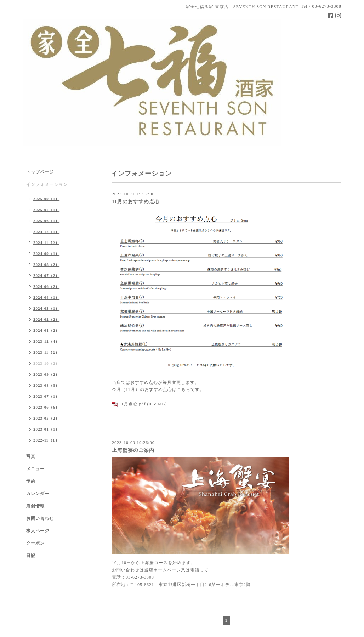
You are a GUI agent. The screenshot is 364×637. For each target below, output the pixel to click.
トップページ (40, 172)
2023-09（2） (46, 374)
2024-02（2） (46, 319)
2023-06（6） (46, 407)
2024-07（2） (46, 275)
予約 (31, 481)
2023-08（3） (46, 385)
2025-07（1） (46, 210)
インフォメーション (47, 184)
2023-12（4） (46, 341)
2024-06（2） (46, 286)
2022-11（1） (46, 440)
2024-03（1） (46, 308)
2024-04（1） (46, 297)
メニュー (35, 469)
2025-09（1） (46, 199)
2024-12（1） (46, 232)
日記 (31, 556)
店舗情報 (35, 506)
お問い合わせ (40, 518)
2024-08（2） (46, 265)
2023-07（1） (46, 396)
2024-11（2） (46, 243)
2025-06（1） (46, 221)
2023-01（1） (46, 429)
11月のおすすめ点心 (136, 202)
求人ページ (38, 531)
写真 (31, 456)
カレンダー (38, 494)
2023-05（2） (46, 418)
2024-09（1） (46, 254)
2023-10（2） (46, 363)
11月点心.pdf (132, 404)
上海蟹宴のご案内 (133, 450)
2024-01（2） (46, 330)
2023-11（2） (46, 352)
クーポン (35, 543)
